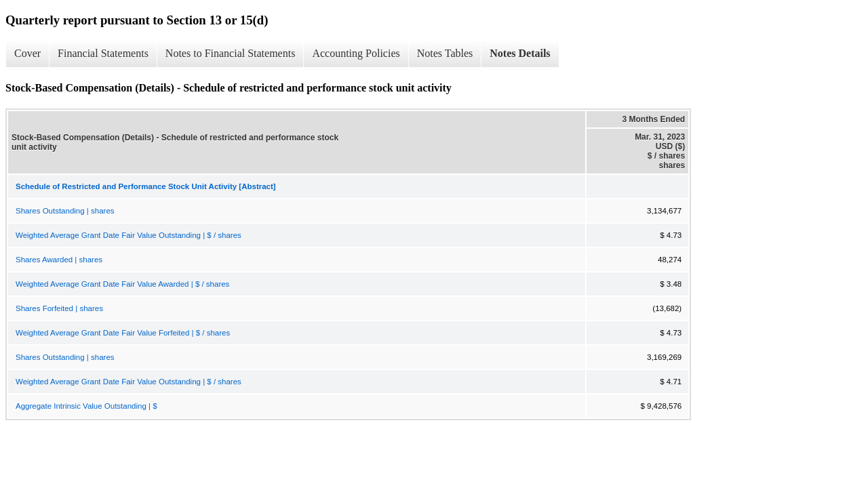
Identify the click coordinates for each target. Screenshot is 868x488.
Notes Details (520, 53)
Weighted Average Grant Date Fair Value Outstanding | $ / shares (129, 235)
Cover (27, 53)
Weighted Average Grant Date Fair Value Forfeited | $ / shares (123, 333)
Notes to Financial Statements (231, 53)
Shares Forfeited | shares (59, 308)
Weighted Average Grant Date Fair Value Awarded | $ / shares (122, 284)
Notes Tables (445, 53)
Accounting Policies (356, 53)
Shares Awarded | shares (59, 260)
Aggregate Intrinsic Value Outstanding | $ (86, 406)
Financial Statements (103, 53)
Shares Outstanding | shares (65, 211)
